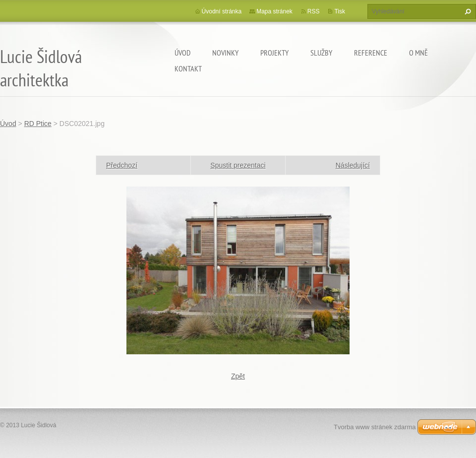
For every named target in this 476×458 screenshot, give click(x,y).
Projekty (274, 53)
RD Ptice (38, 124)
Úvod (182, 53)
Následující (353, 165)
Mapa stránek (274, 11)
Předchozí (122, 165)
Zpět (238, 376)
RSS (314, 11)
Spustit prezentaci (238, 165)
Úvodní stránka (222, 11)
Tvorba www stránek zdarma (375, 427)
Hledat (467, 11)
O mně (418, 53)
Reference (371, 53)
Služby (321, 53)
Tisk (340, 11)
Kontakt (188, 68)
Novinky (225, 53)
